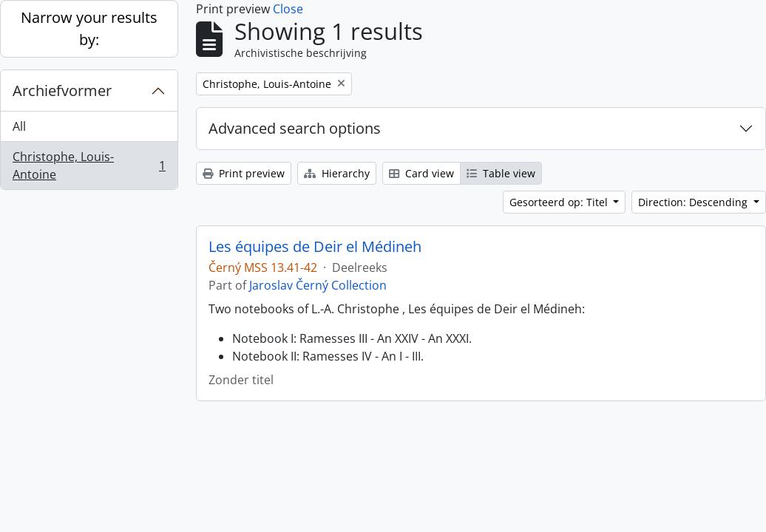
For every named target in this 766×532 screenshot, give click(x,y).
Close (288, 9)
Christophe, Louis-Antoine (89, 166)
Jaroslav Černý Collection (318, 285)
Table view (501, 173)
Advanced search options (295, 128)
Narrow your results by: (89, 28)
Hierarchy (337, 173)
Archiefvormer (62, 91)
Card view (421, 173)
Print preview (244, 173)
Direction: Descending (694, 202)
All (19, 126)
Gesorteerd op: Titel (560, 202)
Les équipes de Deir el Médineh (315, 247)
